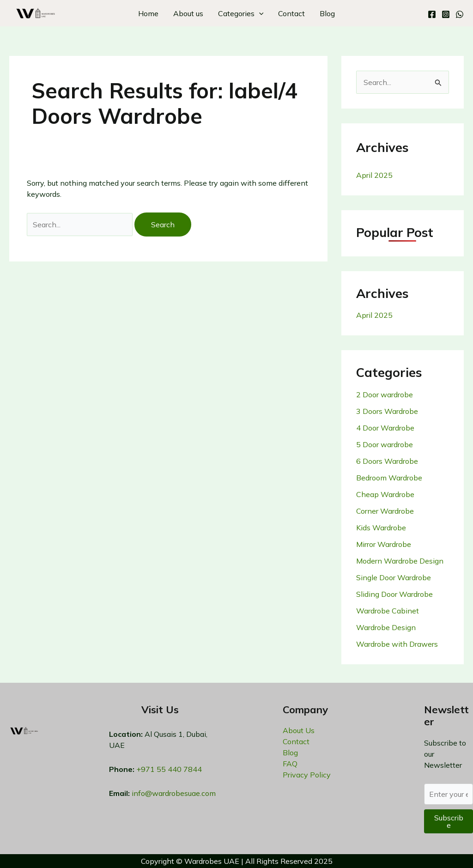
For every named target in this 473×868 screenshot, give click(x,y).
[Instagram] (446, 14)
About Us (299, 730)
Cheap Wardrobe (385, 494)
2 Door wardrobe (385, 395)
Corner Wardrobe (385, 511)
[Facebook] (432, 14)
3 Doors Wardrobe (387, 411)
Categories (241, 13)
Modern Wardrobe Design (400, 561)
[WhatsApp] (460, 14)
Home (148, 13)
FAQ (290, 764)
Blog (327, 13)
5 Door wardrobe (385, 444)
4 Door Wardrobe (385, 428)
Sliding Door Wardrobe (394, 594)
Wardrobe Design (386, 627)
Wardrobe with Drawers (397, 644)
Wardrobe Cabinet (388, 611)
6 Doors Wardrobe (387, 461)
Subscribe (449, 821)
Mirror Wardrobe (384, 544)
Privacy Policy (307, 775)
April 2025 (374, 175)
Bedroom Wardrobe (389, 478)
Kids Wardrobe (381, 528)
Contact (291, 13)
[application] (259, 13)
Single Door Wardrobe (394, 577)
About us (188, 13)
